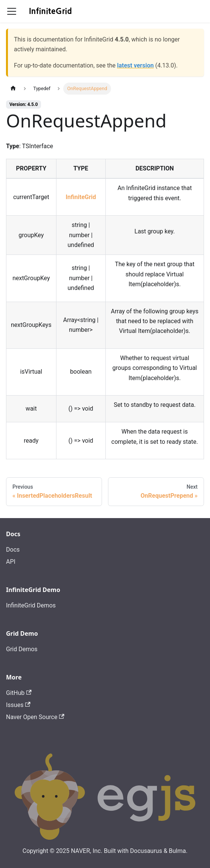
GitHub (19, 693)
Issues (18, 705)
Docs (13, 550)
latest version (135, 65)
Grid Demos (22, 649)
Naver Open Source (35, 717)
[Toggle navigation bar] (12, 11)
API (11, 562)
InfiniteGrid (81, 197)
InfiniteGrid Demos (31, 605)
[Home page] (13, 88)
